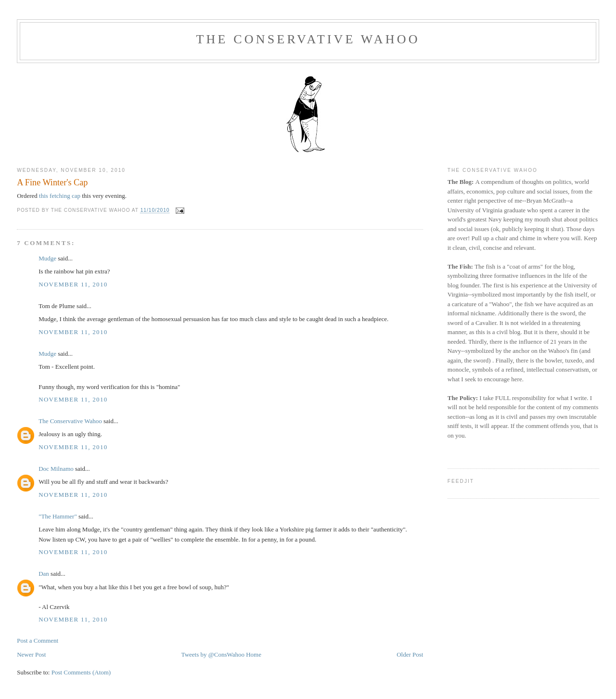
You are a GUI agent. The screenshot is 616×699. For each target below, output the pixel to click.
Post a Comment (38, 641)
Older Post (410, 654)
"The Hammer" (58, 516)
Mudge (47, 258)
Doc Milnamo (56, 469)
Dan (44, 574)
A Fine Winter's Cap (52, 182)
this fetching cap (59, 196)
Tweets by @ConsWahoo (213, 654)
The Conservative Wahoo (308, 39)
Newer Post (31, 654)
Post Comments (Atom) (81, 672)
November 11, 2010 (73, 284)
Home (254, 654)
